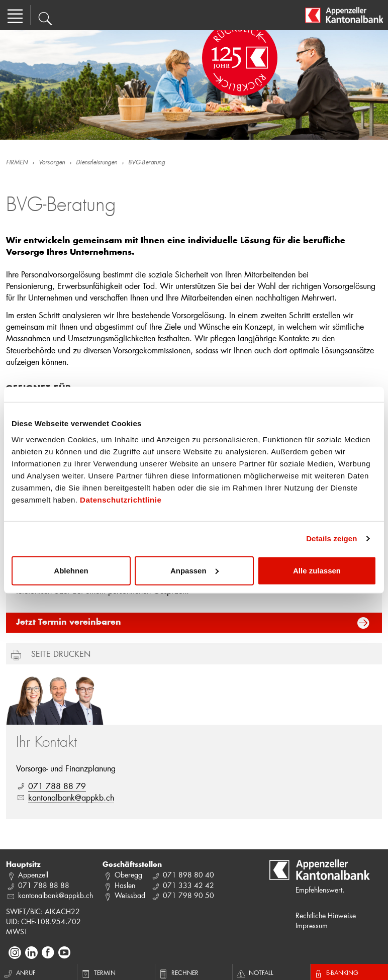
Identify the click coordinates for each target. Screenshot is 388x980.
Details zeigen (331, 538)
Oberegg (128, 875)
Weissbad (130, 895)
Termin (98, 972)
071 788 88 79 (57, 786)
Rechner (178, 972)
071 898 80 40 (188, 875)
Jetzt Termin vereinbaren (69, 623)
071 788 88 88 (44, 885)
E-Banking (336, 972)
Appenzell (33, 875)
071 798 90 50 (188, 895)
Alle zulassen (317, 570)
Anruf (19, 972)
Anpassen (195, 570)
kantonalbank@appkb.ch (71, 797)
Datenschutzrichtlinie (121, 499)
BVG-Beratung (147, 163)
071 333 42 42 (188, 885)
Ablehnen (71, 570)
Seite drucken (61, 654)
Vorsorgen (52, 163)
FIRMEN (17, 163)
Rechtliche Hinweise (326, 915)
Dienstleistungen (96, 163)
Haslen (125, 885)
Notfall (254, 972)
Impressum (312, 925)
